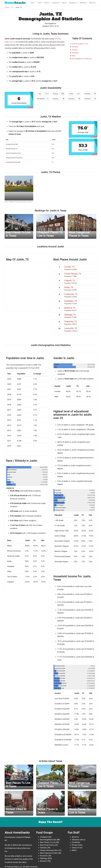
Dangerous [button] (73, 3)
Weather (75, 47)
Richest (43, 861)
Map (73, 56)
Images (75, 50)
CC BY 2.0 (30, 202)
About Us (92, 3)
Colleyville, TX (71, 294)
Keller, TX (69, 287)
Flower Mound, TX (73, 274)
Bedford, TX (70, 308)
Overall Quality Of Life (80, 44)
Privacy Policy (77, 845)
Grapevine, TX (71, 322)
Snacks (15, 3)
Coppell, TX (70, 281)
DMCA (74, 850)
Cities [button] (33, 3)
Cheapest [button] (56, 3)
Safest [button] (47, 3)
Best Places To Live (48, 842)
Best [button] (40, 3)
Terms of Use (77, 848)
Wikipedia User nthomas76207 (18, 202)
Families (43, 848)
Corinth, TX (69, 267)
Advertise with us (79, 840)
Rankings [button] (83, 3)
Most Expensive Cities (49, 853)
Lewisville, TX (71, 328)
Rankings (75, 53)
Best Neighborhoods (48, 840)
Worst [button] (64, 3)
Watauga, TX (70, 315)
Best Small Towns (47, 845)
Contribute (76, 842)
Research (44, 856)
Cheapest (44, 837)
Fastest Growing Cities (49, 850)
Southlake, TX (71, 301)
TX (12, 7)
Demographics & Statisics (82, 59)
